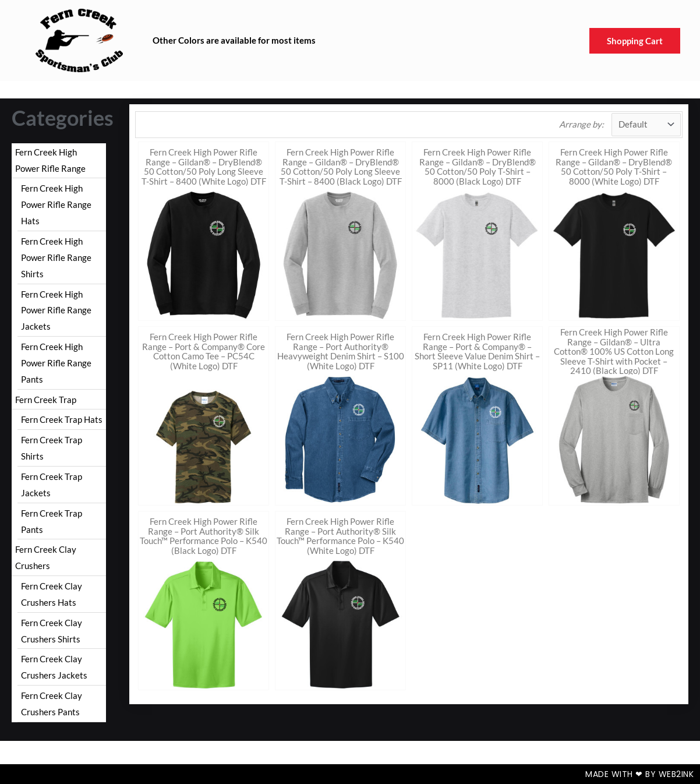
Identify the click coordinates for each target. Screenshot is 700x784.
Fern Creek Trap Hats (62, 419)
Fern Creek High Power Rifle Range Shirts (56, 257)
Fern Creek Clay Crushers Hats (52, 594)
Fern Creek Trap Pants (52, 521)
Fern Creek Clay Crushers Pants (52, 704)
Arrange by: (581, 124)
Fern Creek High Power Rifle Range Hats (56, 204)
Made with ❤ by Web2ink (639, 774)
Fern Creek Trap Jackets (52, 485)
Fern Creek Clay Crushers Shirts (52, 631)
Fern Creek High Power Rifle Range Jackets (56, 310)
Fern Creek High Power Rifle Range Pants (56, 363)
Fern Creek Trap (46, 400)
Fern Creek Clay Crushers (46, 557)
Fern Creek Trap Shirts (52, 448)
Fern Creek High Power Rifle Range (50, 160)
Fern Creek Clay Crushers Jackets (54, 667)
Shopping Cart (635, 41)
